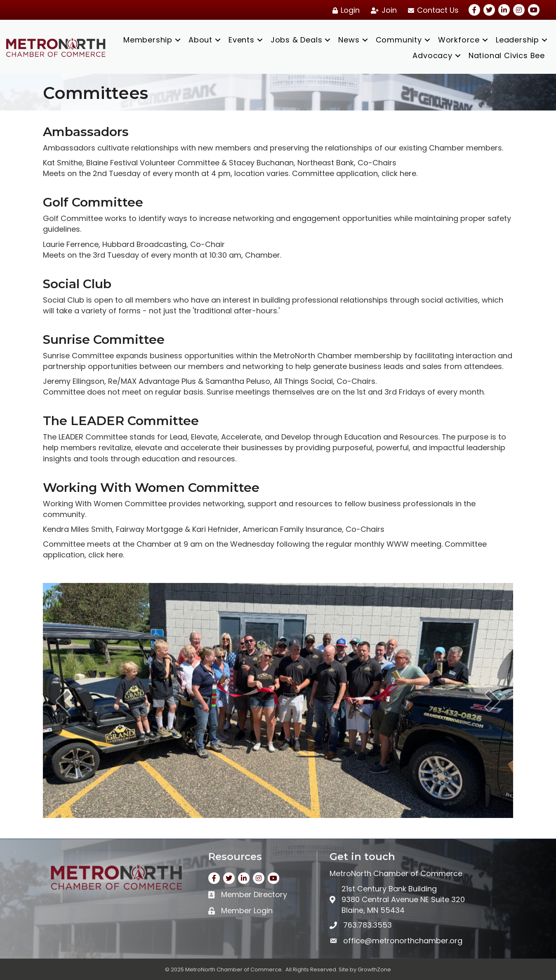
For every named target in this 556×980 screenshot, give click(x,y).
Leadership (517, 40)
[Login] (345, 10)
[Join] (382, 10)
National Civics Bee (507, 55)
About (200, 40)
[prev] (64, 701)
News (349, 40)
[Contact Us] (432, 10)
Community (399, 40)
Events (241, 40)
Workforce (459, 40)
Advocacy (432, 55)
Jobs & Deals (297, 40)
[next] (492, 701)
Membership (148, 40)
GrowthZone (374, 969)
